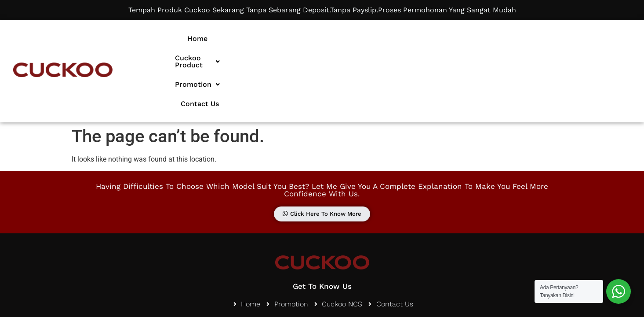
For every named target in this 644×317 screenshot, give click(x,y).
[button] (359, 39)
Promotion (432, 39)
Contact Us (491, 39)
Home (299, 39)
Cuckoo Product (359, 39)
